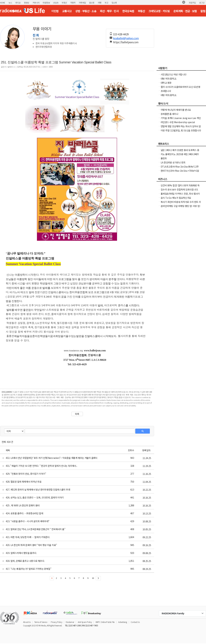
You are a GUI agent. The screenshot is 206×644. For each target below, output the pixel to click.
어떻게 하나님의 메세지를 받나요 (176, 110)
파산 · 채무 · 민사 (109, 11)
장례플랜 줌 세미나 (169, 114)
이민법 (55, 11)
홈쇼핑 (92, 3)
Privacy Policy (56, 622)
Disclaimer (70, 622)
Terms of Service (41, 622)
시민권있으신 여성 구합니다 (174, 74)
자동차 (73, 3)
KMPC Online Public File (105, 622)
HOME (3, 3)
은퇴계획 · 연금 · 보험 (185, 11)
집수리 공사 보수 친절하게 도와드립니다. (179, 189)
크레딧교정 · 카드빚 (159, 11)
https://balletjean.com (126, 42)
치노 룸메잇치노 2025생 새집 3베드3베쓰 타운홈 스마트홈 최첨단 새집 (180, 156)
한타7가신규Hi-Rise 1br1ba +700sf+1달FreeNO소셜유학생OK (180, 172)
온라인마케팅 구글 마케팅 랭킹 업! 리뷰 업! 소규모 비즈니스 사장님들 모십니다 (180, 208)
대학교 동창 (166, 83)
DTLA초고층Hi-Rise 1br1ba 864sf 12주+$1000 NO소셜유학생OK (180, 168)
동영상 (27, 3)
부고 (106, 3)
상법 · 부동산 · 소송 (86, 11)
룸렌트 (164, 158)
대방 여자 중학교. (169, 79)
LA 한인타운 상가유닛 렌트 (173, 162)
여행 (100, 3)
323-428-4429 (121, 34)
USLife (56, 3)
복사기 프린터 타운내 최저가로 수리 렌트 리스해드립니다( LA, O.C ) (181, 203)
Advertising (123, 622)
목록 (77, 414)
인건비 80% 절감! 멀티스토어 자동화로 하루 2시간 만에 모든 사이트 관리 (180, 187)
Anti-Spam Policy (85, 622)
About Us (27, 622)
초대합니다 (166, 91)
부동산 (64, 3)
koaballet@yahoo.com (126, 38)
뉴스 (10, 3)
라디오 (18, 3)
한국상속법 (128, 11)
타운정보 (46, 3)
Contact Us (135, 622)
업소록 (114, 3)
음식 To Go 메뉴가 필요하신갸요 (176, 198)
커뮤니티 (36, 3)
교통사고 (67, 11)
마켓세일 (82, 3)
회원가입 (192, 3)
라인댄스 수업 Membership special (178, 122)
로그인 (202, 3)
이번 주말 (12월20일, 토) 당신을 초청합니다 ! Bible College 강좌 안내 (181, 132)
